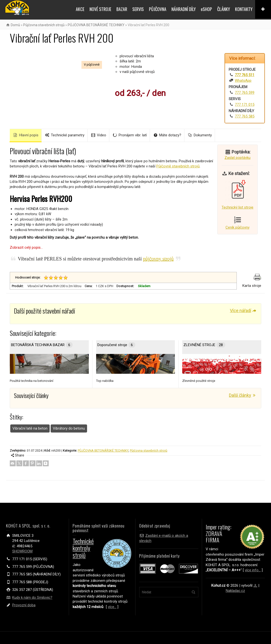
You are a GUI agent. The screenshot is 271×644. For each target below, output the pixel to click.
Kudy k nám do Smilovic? (32, 597)
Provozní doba (24, 605)
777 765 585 (245, 116)
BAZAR (122, 9)
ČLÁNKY (224, 9)
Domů (15, 25)
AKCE (80, 9)
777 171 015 (245, 105)
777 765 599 (245, 93)
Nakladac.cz (235, 591)
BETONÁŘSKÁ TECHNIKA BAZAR (42, 345)
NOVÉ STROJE (100, 9)
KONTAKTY (244, 9)
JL (255, 585)
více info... (253, 570)
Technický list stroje (237, 194)
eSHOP (206, 9)
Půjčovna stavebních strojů (44, 25)
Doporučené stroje (116, 345)
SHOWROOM (22, 551)
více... (112, 607)
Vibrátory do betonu (69, 428)
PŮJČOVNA (158, 9)
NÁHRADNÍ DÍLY (184, 9)
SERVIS (138, 9)
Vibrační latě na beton (30, 428)
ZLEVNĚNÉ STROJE (204, 345)
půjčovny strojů (158, 259)
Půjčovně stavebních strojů (178, 166)
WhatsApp (243, 81)
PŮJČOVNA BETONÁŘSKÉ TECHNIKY (96, 25)
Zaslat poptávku (237, 158)
